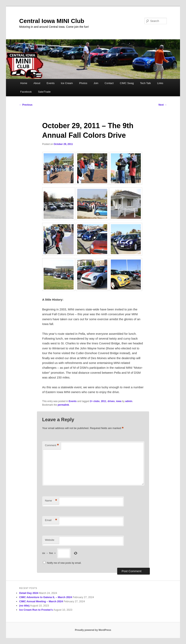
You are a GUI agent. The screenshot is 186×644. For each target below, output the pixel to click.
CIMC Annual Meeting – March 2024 (41, 601)
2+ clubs (95, 401)
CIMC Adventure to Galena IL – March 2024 (46, 597)
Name (51, 501)
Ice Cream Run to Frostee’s (36, 610)
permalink (63, 405)
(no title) (24, 606)
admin (129, 401)
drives (111, 401)
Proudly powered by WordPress (93, 630)
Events (51, 83)
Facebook (26, 92)
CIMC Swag (127, 83)
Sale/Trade (44, 92)
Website (50, 540)
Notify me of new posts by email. (64, 563)
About (37, 83)
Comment (52, 445)
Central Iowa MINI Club (52, 21)
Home (24, 83)
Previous (26, 105)
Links (160, 83)
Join (96, 83)
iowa (119, 401)
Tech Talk (145, 83)
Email (51, 520)
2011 (104, 401)
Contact (109, 83)
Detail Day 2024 (29, 593)
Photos (83, 83)
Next (163, 105)
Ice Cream (67, 83)
